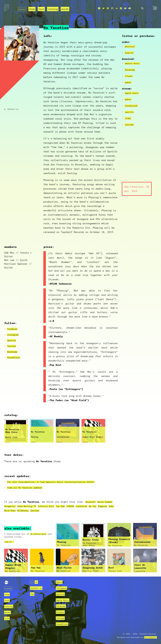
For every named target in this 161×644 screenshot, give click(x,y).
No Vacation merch (41, 534)
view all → (11, 542)
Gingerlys (11, 506)
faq (33, 594)
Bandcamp (13, 352)
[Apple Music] (99, 8)
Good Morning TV (30, 506)
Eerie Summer (108, 502)
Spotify (12, 340)
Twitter (12, 346)
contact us (37, 588)
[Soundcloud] (117, 8)
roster (22, 9)
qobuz (129, 82)
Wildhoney (46, 511)
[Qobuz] (108, 8)
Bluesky (61, 612)
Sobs (19, 511)
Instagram (14, 335)
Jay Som (69, 506)
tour (43, 9)
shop (33, 9)
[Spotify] (121, 8)
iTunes (129, 76)
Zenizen (59, 511)
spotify (130, 112)
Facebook (13, 329)
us (32, 582)
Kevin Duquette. (149, 637)
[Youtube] (130, 8)
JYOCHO (80, 506)
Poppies (9, 511)
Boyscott (91, 502)
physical (131, 46)
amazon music (134, 63)
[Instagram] (112, 8)
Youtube (61, 618)
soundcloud (132, 106)
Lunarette (93, 506)
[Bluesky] (125, 8)
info (7, 618)
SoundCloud (15, 357)
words (66, 9)
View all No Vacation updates (28, 488)
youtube (130, 125)
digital (130, 53)
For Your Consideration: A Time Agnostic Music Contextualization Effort (58, 482)
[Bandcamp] (103, 8)
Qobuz (60, 582)
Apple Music (64, 600)
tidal (129, 118)
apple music (133, 93)
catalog (54, 9)
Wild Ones (31, 511)
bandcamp (131, 70)
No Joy (106, 506)
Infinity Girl (52, 506)
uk (37, 582)
